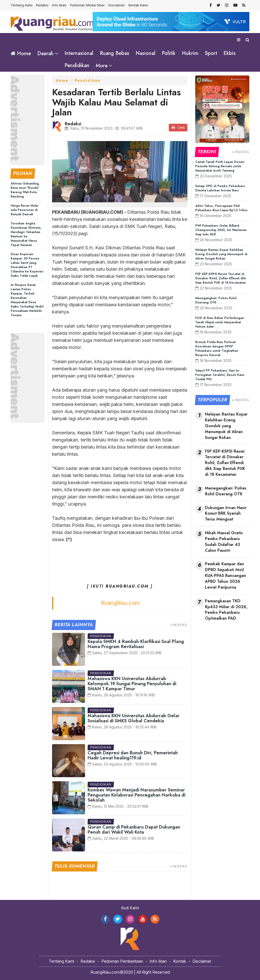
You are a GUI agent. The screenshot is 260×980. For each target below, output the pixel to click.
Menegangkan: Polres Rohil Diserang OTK (216, 300)
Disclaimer (117, 5)
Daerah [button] (45, 53)
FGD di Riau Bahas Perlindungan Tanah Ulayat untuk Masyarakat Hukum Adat (220, 322)
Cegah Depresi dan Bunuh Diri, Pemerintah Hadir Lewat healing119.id (133, 755)
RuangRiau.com (120, 603)
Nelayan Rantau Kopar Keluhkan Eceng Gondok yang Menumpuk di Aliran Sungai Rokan (221, 254)
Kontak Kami (138, 5)
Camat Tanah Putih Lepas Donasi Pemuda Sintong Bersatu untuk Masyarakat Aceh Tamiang (220, 166)
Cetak (178, 127)
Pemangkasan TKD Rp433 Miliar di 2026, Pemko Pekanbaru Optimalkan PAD (226, 610)
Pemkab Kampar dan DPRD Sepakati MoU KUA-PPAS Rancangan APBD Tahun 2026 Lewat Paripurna (225, 576)
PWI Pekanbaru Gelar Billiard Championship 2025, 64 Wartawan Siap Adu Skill (221, 230)
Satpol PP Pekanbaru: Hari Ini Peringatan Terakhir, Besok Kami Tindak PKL (220, 375)
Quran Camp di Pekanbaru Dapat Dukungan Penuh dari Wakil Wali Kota (134, 829)
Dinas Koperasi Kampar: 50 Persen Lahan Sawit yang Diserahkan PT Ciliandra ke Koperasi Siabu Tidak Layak (27, 265)
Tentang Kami (22, 5)
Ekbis (230, 53)
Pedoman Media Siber (87, 5)
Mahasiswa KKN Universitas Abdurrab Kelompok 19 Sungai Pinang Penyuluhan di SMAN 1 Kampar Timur (132, 683)
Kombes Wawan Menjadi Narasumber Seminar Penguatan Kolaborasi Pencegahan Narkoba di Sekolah (136, 795)
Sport (211, 53)
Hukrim (190, 53)
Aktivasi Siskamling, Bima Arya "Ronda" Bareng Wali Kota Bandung (25, 190)
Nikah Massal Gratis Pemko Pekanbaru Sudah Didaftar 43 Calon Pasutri (224, 541)
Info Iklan (59, 5)
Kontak (180, 961)
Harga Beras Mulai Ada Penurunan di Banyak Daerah (24, 210)
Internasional (79, 53)
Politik (169, 53)
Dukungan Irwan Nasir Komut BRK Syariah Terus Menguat (226, 513)
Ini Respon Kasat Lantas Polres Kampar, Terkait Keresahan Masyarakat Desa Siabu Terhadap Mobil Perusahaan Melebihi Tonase (27, 300)
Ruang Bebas (115, 53)
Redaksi (42, 5)
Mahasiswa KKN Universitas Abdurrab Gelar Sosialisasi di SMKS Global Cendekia (134, 718)
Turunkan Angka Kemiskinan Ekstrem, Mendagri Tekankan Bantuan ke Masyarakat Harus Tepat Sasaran (26, 234)
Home (21, 53)
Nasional (145, 53)
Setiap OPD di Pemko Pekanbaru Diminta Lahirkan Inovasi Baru (220, 188)
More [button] (102, 66)
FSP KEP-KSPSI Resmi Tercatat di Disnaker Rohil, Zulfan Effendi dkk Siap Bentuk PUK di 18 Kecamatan (221, 278)
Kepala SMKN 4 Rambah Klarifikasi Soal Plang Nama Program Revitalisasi (136, 644)
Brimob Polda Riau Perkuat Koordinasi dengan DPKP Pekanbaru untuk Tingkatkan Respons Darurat (217, 348)
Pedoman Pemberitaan (122, 961)
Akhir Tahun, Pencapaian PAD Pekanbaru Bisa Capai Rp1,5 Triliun (221, 208)
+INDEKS (179, 624)
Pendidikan (77, 65)
